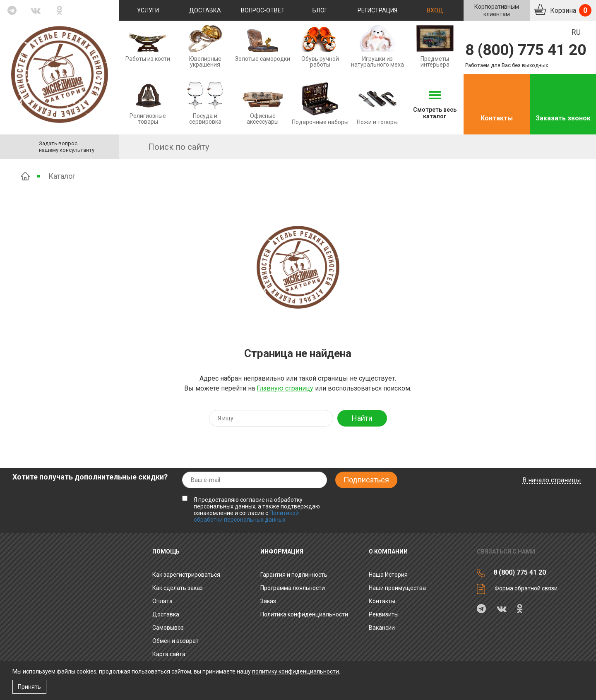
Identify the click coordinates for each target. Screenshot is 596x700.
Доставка (205, 10)
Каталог (62, 176)
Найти (362, 418)
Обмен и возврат (175, 641)
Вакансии (382, 628)
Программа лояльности (293, 588)
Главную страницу (285, 388)
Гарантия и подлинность (294, 575)
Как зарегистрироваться (186, 575)
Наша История (388, 575)
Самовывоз (168, 628)
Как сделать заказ (178, 588)
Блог (320, 10)
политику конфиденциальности (296, 671)
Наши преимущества (397, 588)
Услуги (148, 10)
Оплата (162, 601)
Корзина (570, 10)
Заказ (268, 601)
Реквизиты (384, 614)
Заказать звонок (563, 118)
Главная (25, 176)
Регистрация (377, 10)
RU (576, 32)
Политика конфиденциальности (304, 614)
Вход (435, 10)
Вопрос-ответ (263, 10)
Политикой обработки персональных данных (246, 516)
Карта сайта (169, 654)
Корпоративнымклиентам (497, 10)
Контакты (497, 118)
